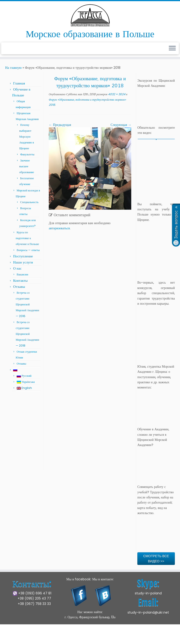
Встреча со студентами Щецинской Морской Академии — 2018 (27, 334)
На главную (13, 68)
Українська (26, 382)
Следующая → (121, 125)
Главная (19, 83)
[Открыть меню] (172, 48)
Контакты (20, 280)
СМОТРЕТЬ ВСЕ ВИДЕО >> (156, 559)
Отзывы (19, 287)
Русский (24, 376)
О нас (17, 268)
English (24, 388)
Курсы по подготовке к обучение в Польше (27, 238)
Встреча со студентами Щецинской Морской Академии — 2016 (27, 304)
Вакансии (22, 274)
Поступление (23, 256)
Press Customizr (125, 637)
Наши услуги (23, 262)
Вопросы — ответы (28, 250)
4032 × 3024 (116, 94)
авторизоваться (59, 228)
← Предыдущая (60, 125)
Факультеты (27, 154)
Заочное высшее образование (27, 166)
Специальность (29, 202)
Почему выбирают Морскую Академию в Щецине (27, 137)
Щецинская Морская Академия (59, 637)
